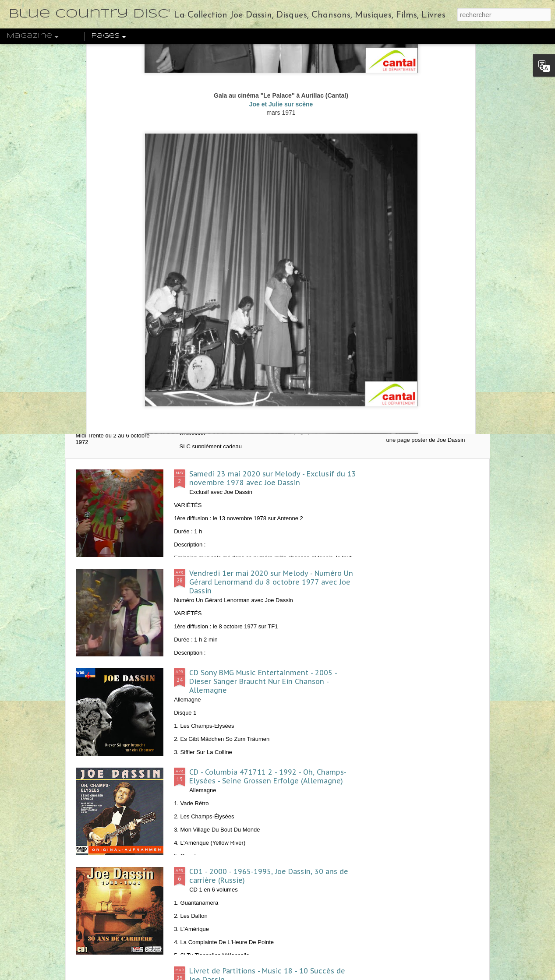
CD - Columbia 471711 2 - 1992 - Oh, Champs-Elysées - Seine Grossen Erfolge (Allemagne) (268, 776)
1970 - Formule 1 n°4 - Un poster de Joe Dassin (433, 409)
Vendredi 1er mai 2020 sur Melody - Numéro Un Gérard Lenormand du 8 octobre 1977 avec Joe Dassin (271, 582)
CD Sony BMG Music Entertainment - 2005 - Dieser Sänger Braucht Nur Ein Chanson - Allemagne (263, 681)
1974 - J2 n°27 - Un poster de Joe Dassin (334, 404)
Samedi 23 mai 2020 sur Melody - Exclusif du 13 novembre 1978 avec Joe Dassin (273, 478)
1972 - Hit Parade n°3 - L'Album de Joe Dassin (229, 409)
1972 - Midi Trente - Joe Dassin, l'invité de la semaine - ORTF (125, 413)
